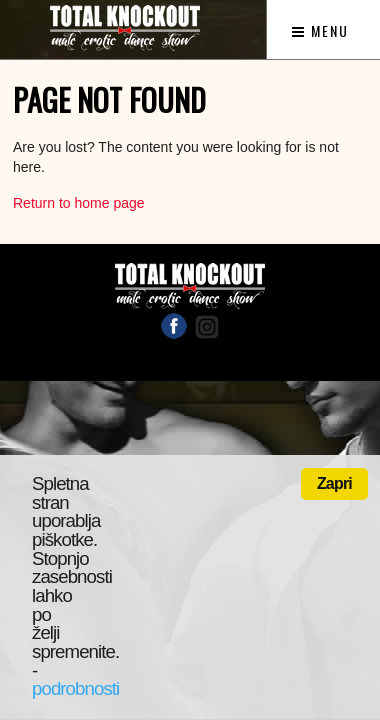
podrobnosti (75, 688)
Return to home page (79, 203)
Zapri (334, 483)
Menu (320, 30)
